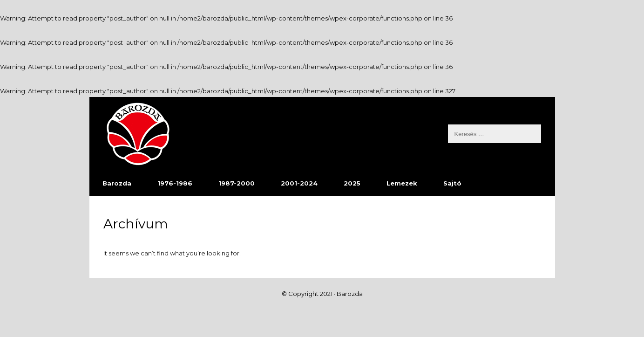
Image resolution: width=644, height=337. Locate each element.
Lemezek (402, 183)
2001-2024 (299, 183)
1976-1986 (175, 183)
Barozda (117, 183)
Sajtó (452, 183)
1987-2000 (237, 183)
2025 (352, 183)
